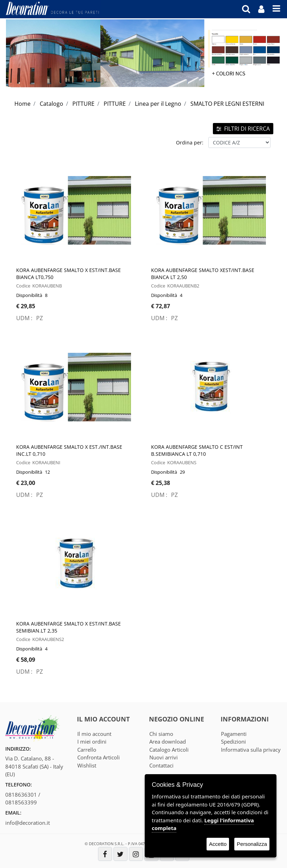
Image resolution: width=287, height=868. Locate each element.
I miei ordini (92, 741)
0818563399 (21, 802)
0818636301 (21, 795)
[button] (246, 9)
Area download (168, 741)
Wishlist (87, 765)
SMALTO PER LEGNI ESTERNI (227, 104)
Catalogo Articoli (169, 750)
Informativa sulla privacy (251, 750)
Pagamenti (234, 734)
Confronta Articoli (99, 757)
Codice (23, 286)
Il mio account (94, 734)
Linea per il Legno (158, 104)
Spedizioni (233, 741)
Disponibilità (29, 295)
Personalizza (252, 844)
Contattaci (161, 765)
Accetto (218, 844)
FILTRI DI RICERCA (243, 129)
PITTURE (83, 104)
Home (22, 104)
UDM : (25, 318)
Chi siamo (161, 734)
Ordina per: (190, 142)
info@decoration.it (28, 823)
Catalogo (51, 104)
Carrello (87, 750)
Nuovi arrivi (164, 757)
